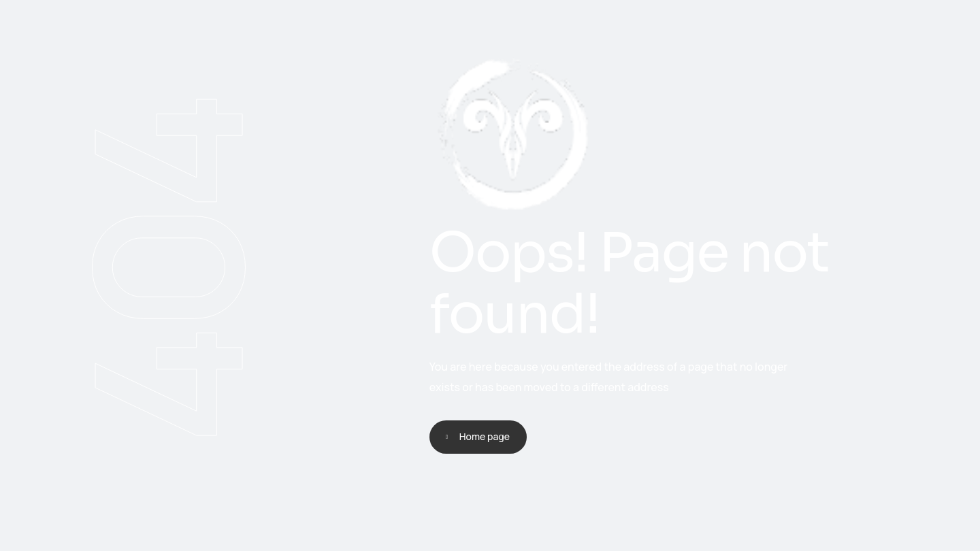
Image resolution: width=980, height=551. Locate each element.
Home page (485, 436)
